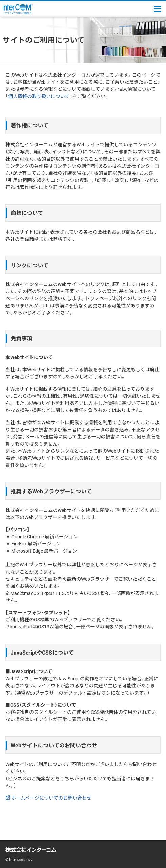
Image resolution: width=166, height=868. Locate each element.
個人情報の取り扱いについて (39, 96)
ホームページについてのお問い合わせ (51, 798)
